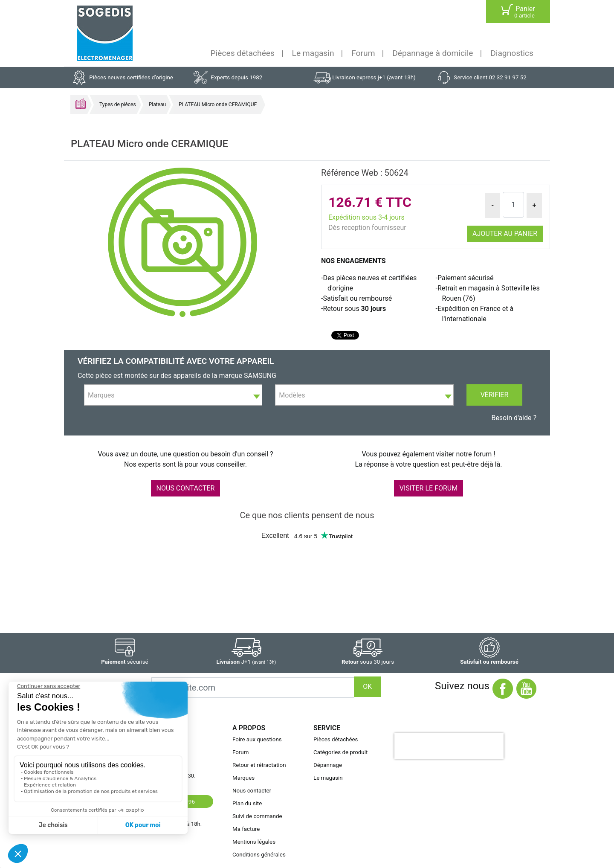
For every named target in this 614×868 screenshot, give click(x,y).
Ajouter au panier (505, 234)
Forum (363, 53)
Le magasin (313, 53)
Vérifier (495, 395)
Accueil (81, 104)
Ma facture (246, 829)
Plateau (157, 105)
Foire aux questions (257, 739)
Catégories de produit (340, 752)
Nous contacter (252, 791)
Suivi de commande (257, 816)
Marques (243, 778)
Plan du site (247, 803)
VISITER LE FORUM (429, 488)
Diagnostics (512, 53)
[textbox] (173, 395)
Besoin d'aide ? (514, 418)
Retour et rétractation (259, 765)
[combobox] (173, 395)
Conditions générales (259, 855)
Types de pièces (118, 105)
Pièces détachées (243, 53)
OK (367, 687)
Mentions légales (254, 842)
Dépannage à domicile (433, 53)
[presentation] (449, 746)
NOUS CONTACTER (186, 488)
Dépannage (328, 765)
